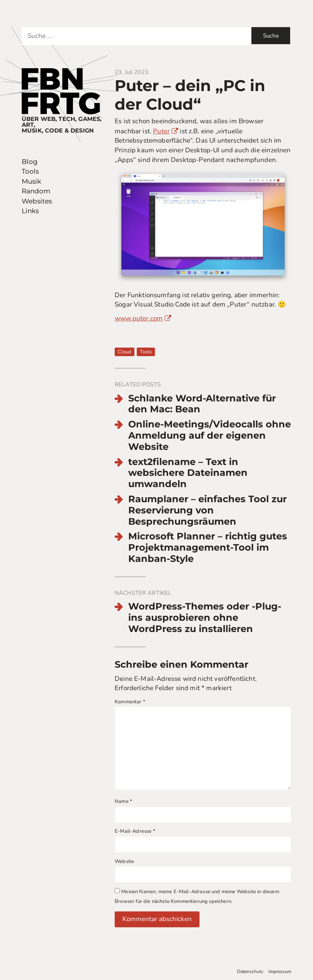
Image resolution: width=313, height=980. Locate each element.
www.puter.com (139, 318)
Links (30, 211)
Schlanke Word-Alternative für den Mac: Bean (202, 404)
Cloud (125, 352)
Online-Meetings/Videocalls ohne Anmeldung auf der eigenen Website (210, 436)
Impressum (280, 971)
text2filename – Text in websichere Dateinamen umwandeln (188, 473)
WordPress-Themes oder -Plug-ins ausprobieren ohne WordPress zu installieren (205, 618)
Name (123, 801)
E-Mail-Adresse (135, 831)
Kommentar (130, 702)
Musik (31, 181)
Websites (37, 201)
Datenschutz (250, 971)
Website (124, 861)
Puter (161, 131)
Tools (30, 171)
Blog (30, 162)
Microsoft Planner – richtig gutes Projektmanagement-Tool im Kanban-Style (208, 548)
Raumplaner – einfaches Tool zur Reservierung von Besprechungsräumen (207, 510)
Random (36, 191)
